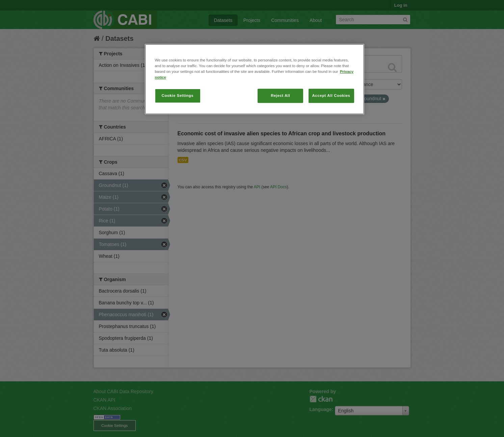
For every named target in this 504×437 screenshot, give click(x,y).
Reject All (280, 95)
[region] (255, 79)
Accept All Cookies (331, 95)
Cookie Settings (178, 95)
